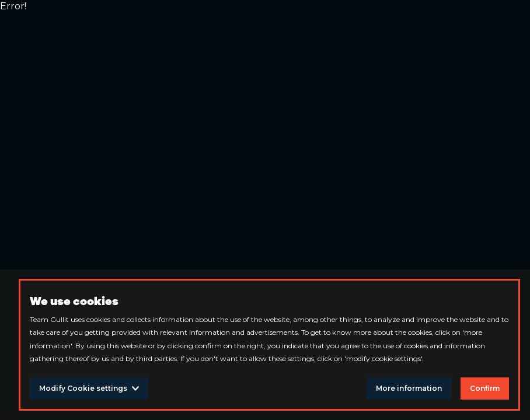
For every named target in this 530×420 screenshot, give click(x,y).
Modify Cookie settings (89, 388)
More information (409, 388)
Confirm (485, 388)
